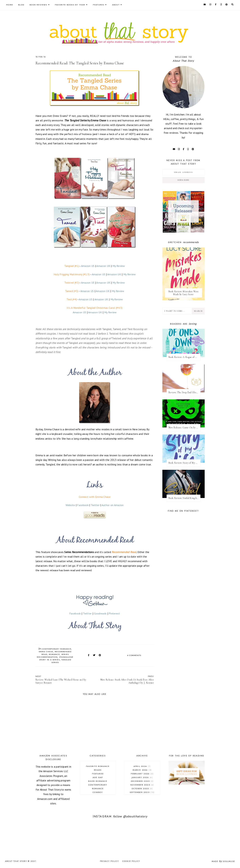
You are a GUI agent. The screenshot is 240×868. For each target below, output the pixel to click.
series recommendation (53, 656)
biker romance (98, 781)
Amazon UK (103, 266)
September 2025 (142, 792)
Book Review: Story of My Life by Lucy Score (184, 463)
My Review (119, 266)
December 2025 (142, 781)
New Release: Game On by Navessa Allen (184, 428)
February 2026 (142, 774)
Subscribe (183, 180)
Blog (21, 5)
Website (70, 505)
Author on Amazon (113, 505)
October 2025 (142, 788)
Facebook (83, 505)
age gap (98, 777)
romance (54, 654)
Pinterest (114, 613)
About (116, 5)
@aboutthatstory (135, 816)
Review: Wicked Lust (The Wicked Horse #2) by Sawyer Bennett (63, 680)
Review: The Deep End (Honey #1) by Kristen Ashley (184, 392)
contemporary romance (56, 649)
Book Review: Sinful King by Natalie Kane (184, 498)
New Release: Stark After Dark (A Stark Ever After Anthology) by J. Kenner (126, 680)
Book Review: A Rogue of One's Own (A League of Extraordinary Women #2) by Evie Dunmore (184, 357)
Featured (98, 774)
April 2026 (142, 766)
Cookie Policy (131, 861)
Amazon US (88, 266)
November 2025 (142, 785)
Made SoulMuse (223, 861)
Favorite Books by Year (70, 5)
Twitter (95, 505)
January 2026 (142, 777)
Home (10, 5)
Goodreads (100, 613)
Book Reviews (38, 5)
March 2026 (142, 770)
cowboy (98, 792)
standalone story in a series (56, 658)
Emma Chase (46, 652)
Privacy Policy (110, 861)
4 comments (134, 655)
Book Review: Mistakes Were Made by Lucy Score (184, 293)
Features (99, 5)
